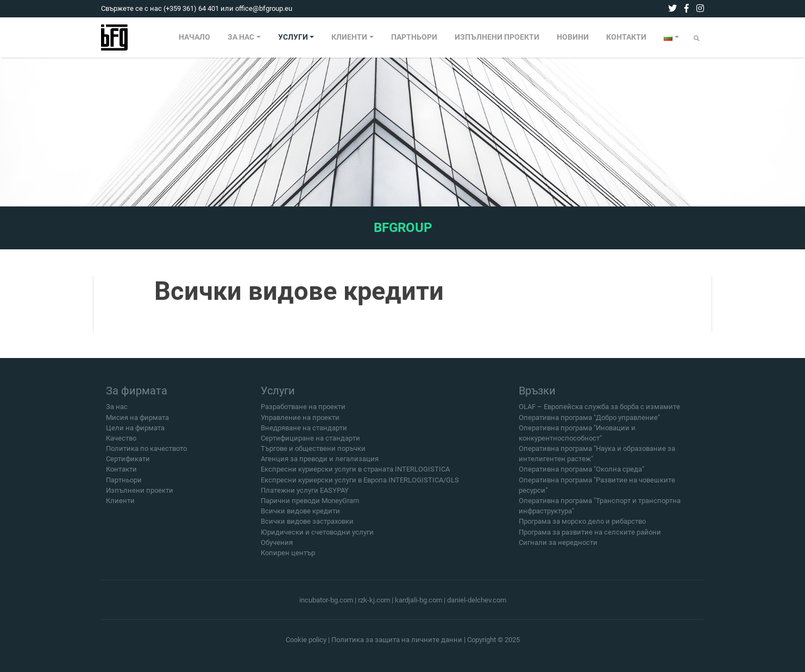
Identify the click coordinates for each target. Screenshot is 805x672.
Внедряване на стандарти (304, 432)
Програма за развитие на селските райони (590, 536)
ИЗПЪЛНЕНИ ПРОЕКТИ (497, 37)
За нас (117, 411)
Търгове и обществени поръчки (313, 453)
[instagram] (700, 8)
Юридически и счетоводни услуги (317, 536)
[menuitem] (194, 37)
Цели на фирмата (135, 432)
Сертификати (128, 463)
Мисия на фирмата (137, 421)
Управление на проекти (300, 421)
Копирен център (288, 557)
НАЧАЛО (194, 37)
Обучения (277, 546)
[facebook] (687, 8)
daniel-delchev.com (477, 600)
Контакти (121, 473)
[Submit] (697, 38)
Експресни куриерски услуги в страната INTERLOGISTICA (355, 473)
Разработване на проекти (303, 411)
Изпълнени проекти (140, 494)
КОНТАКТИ (626, 37)
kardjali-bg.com (419, 600)
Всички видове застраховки (307, 526)
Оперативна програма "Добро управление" (589, 421)
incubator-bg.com (326, 600)
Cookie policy (306, 640)
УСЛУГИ (293, 37)
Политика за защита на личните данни (397, 640)
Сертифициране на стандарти (310, 442)
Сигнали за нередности (558, 546)
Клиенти (120, 505)
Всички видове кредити (300, 515)
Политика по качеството (146, 453)
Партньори (124, 484)
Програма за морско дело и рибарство (582, 526)
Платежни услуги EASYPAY (305, 494)
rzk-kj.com (374, 600)
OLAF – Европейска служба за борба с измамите (599, 411)
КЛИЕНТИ (349, 37)
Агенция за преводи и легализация (320, 463)
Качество (121, 442)
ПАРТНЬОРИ (414, 37)
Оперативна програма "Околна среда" (581, 473)
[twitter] (672, 8)
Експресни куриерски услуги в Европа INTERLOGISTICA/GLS (360, 484)
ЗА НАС (241, 37)
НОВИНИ (573, 37)
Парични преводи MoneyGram (310, 505)
